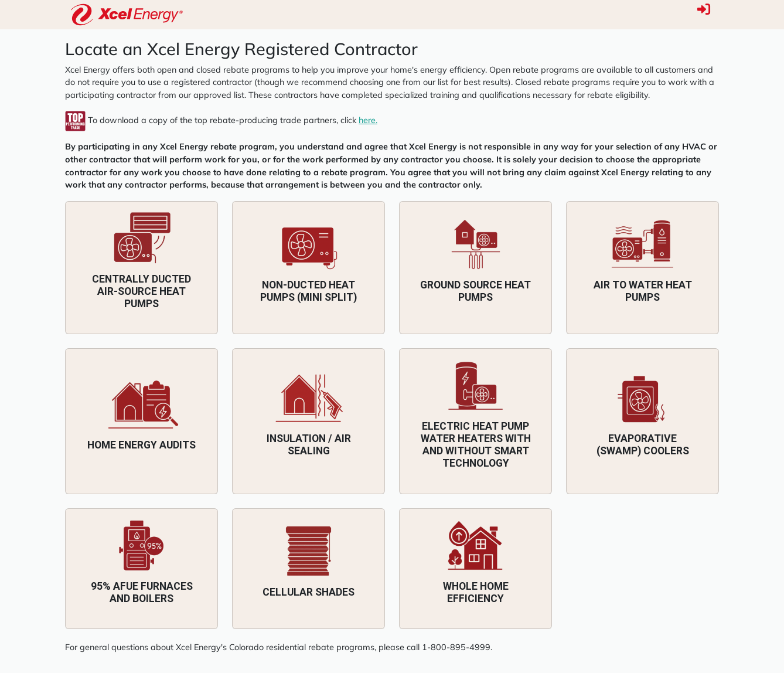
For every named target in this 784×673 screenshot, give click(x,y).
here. (368, 120)
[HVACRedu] (127, 15)
